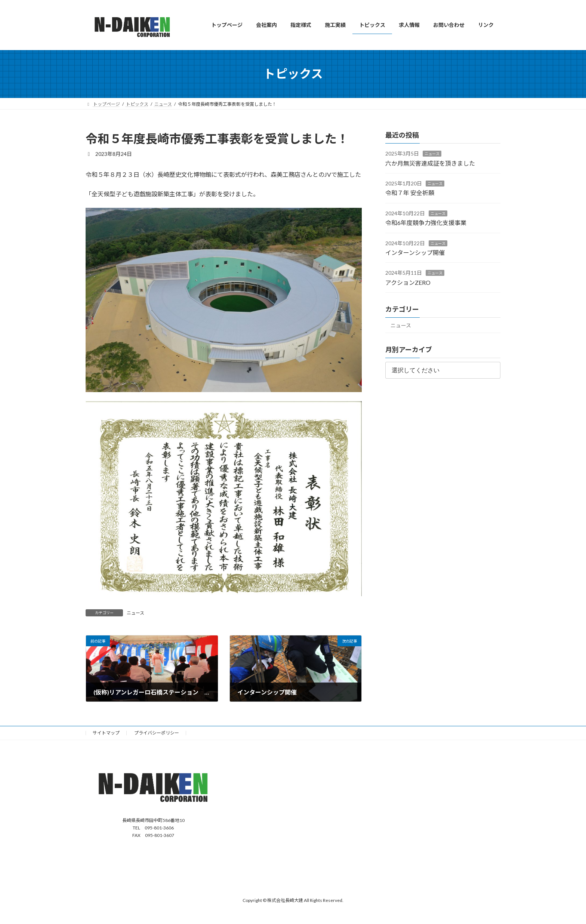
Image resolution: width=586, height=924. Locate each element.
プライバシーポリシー (157, 733)
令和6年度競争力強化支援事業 (426, 223)
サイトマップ (106, 733)
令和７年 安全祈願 (410, 193)
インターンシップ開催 (415, 252)
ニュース (135, 613)
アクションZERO (408, 282)
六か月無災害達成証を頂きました (430, 163)
